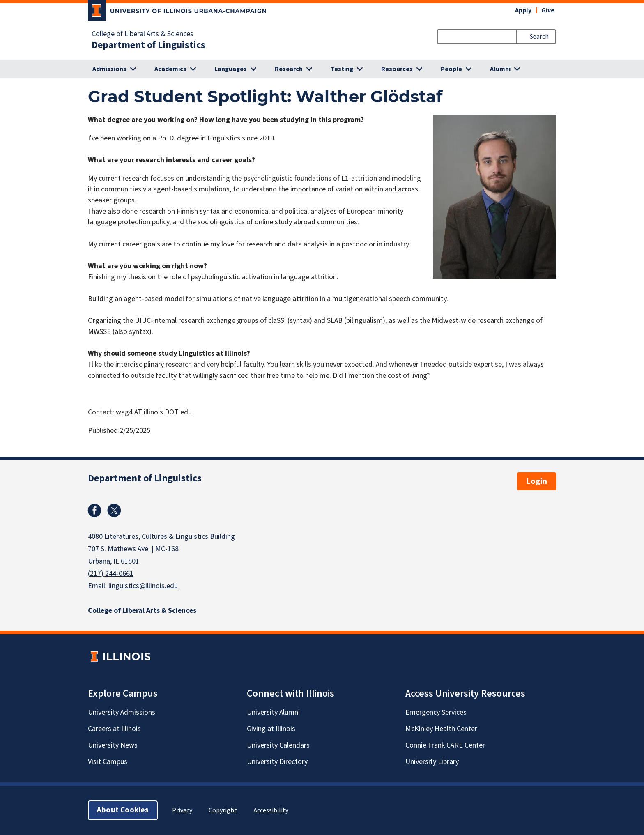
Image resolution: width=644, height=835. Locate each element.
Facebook (94, 511)
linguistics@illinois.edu (143, 586)
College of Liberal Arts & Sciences (143, 34)
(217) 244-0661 (111, 574)
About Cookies (123, 810)
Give (548, 10)
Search (539, 37)
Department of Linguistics (148, 45)
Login (537, 481)
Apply (523, 10)
